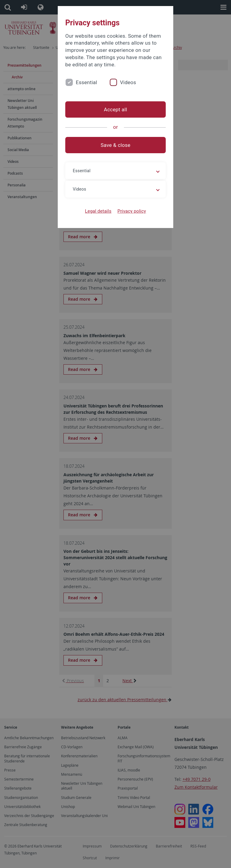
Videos (128, 82)
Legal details (98, 211)
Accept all (115, 109)
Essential (86, 82)
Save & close (116, 145)
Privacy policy (132, 211)
